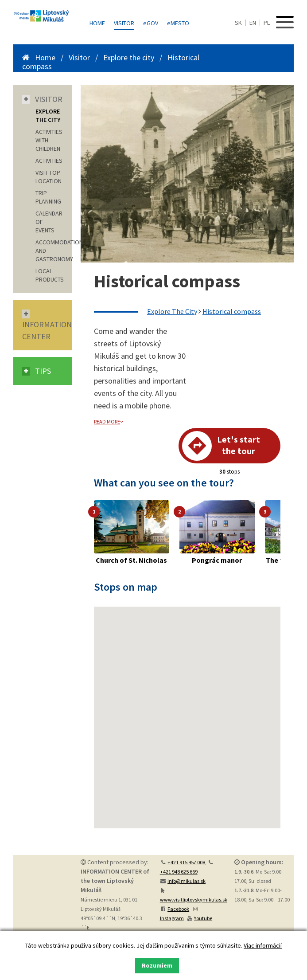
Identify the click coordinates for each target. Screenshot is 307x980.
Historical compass (232, 311)
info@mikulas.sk (187, 881)
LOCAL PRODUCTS (50, 275)
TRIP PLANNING (48, 197)
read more (109, 421)
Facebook (178, 909)
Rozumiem (157, 965)
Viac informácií (263, 945)
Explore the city (129, 57)
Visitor (124, 23)
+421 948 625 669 (179, 872)
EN (253, 23)
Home (97, 23)
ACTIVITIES (49, 161)
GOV (151, 23)
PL (267, 23)
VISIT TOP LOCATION (49, 177)
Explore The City (172, 311)
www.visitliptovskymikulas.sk (194, 900)
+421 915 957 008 (186, 862)
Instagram (172, 918)
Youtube (203, 918)
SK (238, 23)
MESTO (178, 23)
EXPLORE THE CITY (48, 116)
